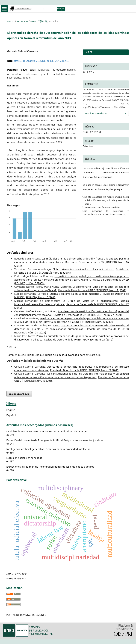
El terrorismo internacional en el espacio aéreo (83, 269)
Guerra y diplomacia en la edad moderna (75, 294)
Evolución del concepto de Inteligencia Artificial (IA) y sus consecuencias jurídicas (55, 440)
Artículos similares (20, 253)
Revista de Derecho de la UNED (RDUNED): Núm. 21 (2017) (85, 370)
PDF (90, 52)
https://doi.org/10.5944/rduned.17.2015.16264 (41, 61)
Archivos (22, 21)
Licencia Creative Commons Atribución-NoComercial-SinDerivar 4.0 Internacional (106, 173)
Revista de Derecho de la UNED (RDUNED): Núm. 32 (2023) (79, 322)
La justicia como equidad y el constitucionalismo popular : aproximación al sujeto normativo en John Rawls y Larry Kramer (72, 278)
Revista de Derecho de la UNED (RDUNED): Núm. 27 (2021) (87, 315)
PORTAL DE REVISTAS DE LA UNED (26, 615)
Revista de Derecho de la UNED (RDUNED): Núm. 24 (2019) (79, 340)
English (11, 410)
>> (15, 347)
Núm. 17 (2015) (39, 21)
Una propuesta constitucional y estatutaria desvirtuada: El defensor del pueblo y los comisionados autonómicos (72, 327)
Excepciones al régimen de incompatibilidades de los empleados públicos (50, 467)
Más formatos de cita (96, 113)
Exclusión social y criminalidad (24, 458)
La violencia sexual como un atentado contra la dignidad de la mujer (47, 431)
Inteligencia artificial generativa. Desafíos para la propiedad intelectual (49, 449)
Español (11, 415)
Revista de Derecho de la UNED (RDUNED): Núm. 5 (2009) (92, 290)
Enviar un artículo (19, 394)
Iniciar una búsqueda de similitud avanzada (53, 355)
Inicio (11, 21)
